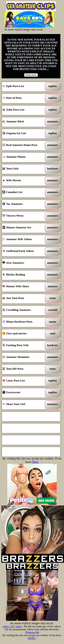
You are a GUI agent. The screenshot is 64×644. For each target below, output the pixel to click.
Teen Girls (24, 169)
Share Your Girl (24, 405)
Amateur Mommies (24, 358)
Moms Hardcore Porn (24, 322)
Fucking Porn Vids (24, 346)
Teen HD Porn (24, 369)
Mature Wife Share (24, 287)
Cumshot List (24, 193)
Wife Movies (24, 181)
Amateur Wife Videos (24, 240)
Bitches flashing (24, 275)
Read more (31, 75)
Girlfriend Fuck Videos (24, 252)
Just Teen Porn (24, 299)
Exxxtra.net (24, 393)
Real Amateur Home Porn (24, 146)
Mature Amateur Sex (24, 228)
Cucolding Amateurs (24, 310)
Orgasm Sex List (24, 134)
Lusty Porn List (24, 381)
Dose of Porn (24, 98)
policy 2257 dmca (12, 626)
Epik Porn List (24, 87)
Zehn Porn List (24, 110)
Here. (35, 462)
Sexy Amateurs (24, 263)
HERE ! (32, 638)
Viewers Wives (24, 216)
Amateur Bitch (24, 122)
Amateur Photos (24, 157)
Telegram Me (32, 632)
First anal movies (24, 334)
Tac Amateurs (24, 204)
